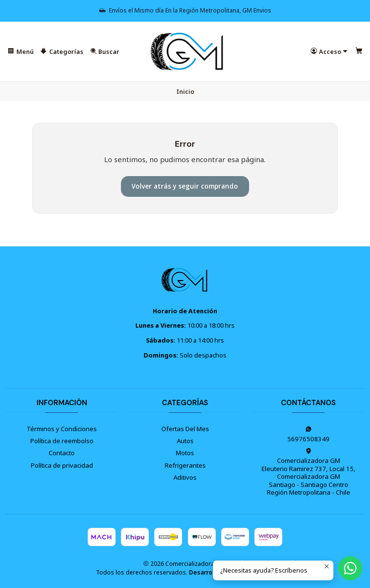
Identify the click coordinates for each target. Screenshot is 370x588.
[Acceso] (329, 52)
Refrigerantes (185, 465)
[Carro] (359, 52)
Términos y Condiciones (62, 429)
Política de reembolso (62, 441)
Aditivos (185, 477)
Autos (185, 441)
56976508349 (308, 435)
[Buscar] (105, 52)
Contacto (62, 453)
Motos (185, 453)
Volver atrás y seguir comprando (185, 186)
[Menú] (20, 52)
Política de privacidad (62, 465)
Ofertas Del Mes (185, 429)
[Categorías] (62, 52)
